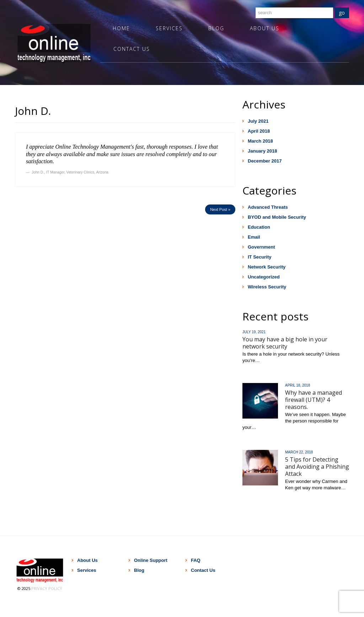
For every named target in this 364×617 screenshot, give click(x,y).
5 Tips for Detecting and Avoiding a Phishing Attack (317, 467)
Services (169, 28)
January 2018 (262, 151)
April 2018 (259, 131)
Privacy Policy (47, 588)
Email (254, 237)
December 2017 (265, 161)
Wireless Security (267, 287)
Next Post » (220, 209)
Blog (216, 28)
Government (261, 247)
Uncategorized (264, 277)
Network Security (267, 267)
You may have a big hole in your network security (285, 343)
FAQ (196, 560)
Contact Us (132, 49)
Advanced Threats (268, 207)
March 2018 (260, 141)
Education (259, 227)
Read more (255, 370)
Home (121, 28)
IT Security (259, 257)
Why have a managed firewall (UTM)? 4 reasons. (314, 400)
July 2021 (258, 121)
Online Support (151, 560)
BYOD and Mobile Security (277, 217)
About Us (265, 28)
